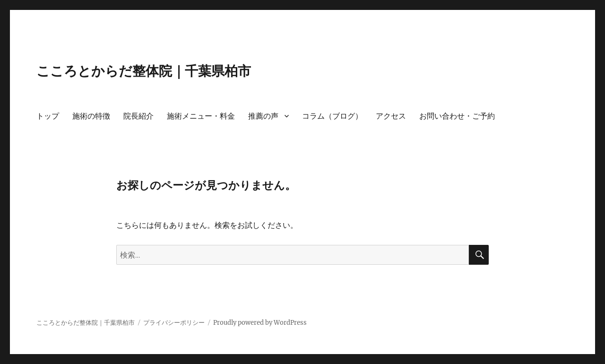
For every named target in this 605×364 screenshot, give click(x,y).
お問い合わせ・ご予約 (457, 116)
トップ (48, 116)
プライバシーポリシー (174, 323)
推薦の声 (263, 116)
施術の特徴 (91, 116)
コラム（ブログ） (332, 116)
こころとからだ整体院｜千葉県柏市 (144, 71)
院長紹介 (138, 116)
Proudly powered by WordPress (260, 323)
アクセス (391, 116)
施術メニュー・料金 (201, 116)
